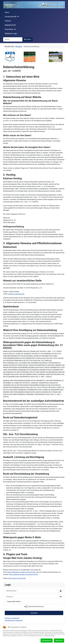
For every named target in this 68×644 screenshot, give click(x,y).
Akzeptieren (47, 640)
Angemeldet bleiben (14, 602)
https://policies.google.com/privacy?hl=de (23, 574)
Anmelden (34, 613)
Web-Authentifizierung (34, 607)
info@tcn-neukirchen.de (16, 294)
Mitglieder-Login (11, 34)
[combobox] (13, 39)
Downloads (9, 29)
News (7, 12)
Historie (8, 21)
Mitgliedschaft (10, 25)
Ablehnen (59, 640)
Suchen (28, 39)
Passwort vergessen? (12, 618)
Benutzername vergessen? (14, 620)
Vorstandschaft (11, 17)
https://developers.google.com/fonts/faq (21, 572)
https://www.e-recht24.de (17, 578)
